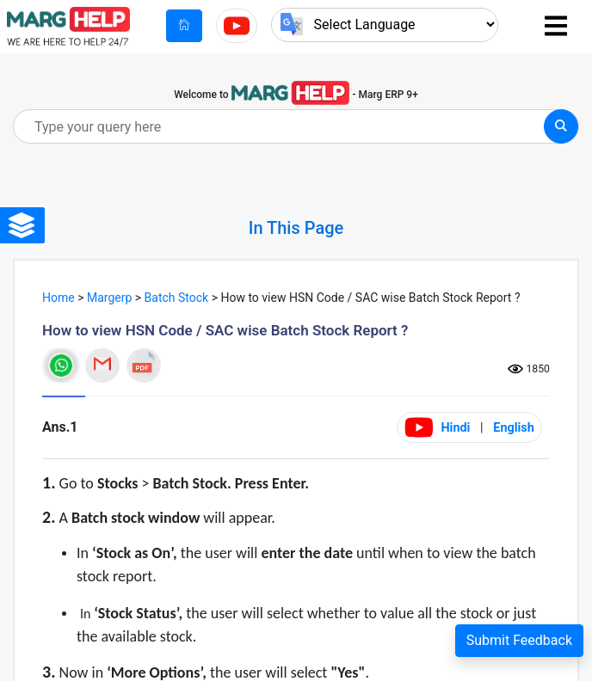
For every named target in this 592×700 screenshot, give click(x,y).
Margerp (109, 298)
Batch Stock (177, 298)
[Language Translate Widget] (385, 25)
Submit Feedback (519, 640)
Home (59, 298)
